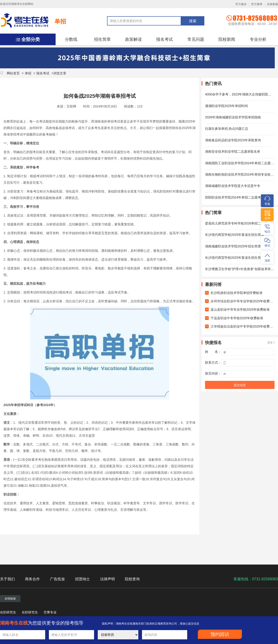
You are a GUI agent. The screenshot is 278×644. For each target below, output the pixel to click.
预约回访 (220, 634)
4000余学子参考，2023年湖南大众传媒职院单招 (240, 94)
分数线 (71, 39)
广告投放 (57, 579)
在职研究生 (8, 612)
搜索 (193, 21)
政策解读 (133, 39)
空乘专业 (50, 612)
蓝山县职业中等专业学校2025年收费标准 (240, 309)
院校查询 (132, 579)
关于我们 (7, 579)
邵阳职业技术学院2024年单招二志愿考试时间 (238, 197)
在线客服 (272, 4)
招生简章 (102, 39)
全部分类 (31, 39)
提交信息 (240, 385)
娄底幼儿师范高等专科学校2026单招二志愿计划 (239, 223)
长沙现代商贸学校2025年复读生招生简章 (235, 235)
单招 (60, 21)
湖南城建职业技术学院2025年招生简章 (233, 246)
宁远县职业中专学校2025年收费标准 (237, 318)
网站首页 (13, 73)
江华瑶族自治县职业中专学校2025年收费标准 (243, 326)
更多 (270, 343)
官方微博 (257, 4)
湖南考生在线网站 (22, 4)
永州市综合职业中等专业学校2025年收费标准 (243, 301)
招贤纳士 (82, 579)
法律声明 (107, 579)
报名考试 (164, 39)
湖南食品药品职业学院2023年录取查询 (233, 140)
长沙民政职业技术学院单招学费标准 (237, 293)
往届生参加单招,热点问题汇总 (227, 129)
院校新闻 (227, 39)
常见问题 (196, 39)
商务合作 (32, 579)
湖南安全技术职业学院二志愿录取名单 (233, 152)
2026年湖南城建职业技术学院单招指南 (233, 117)
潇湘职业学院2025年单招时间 (226, 106)
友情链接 (10, 599)
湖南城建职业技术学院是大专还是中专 (233, 186)
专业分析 (258, 39)
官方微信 (241, 4)
